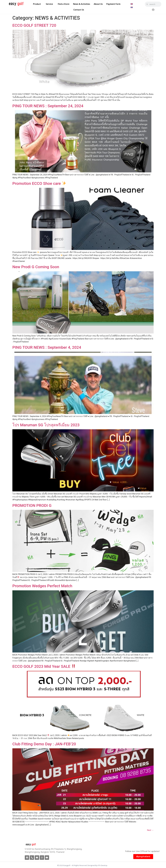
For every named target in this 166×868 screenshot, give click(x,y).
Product (38, 4)
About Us (98, 4)
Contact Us (79, 10)
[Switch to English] (132, 4)
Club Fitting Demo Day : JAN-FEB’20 (44, 744)
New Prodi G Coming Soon (36, 267)
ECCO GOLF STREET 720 (34, 25)
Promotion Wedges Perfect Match (42, 586)
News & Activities (82, 4)
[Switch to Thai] (132, 7)
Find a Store (64, 4)
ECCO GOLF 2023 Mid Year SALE (44, 666)
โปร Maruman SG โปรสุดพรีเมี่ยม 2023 (46, 425)
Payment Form (113, 4)
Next (150, 830)
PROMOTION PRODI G (32, 505)
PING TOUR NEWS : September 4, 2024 (47, 347)
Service (50, 4)
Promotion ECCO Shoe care (39, 183)
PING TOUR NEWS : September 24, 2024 (48, 106)
